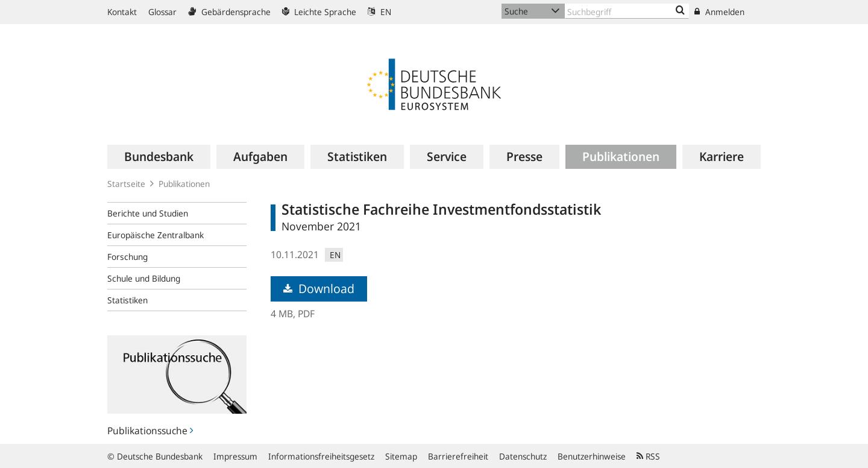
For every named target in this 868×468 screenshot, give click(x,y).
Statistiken (127, 300)
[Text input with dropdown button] (627, 11)
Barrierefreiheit (458, 456)
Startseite (126, 184)
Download (319, 289)
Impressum (235, 456)
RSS (648, 456)
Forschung (127, 257)
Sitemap (401, 456)
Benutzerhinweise (592, 456)
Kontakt (122, 12)
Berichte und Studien (148, 213)
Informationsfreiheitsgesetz (321, 456)
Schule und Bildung (144, 278)
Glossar (162, 12)
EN (379, 12)
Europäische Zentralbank (156, 235)
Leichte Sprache (319, 12)
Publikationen (184, 184)
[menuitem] (159, 157)
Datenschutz (523, 456)
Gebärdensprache (229, 12)
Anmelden (719, 12)
